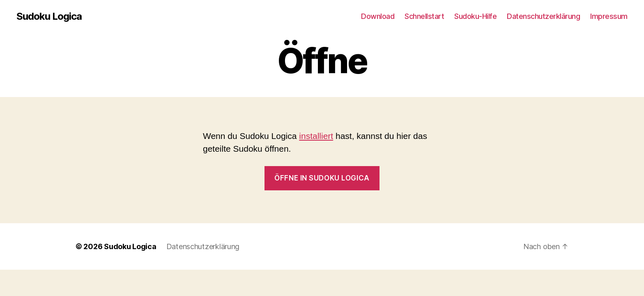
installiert (316, 136)
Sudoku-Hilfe (475, 16)
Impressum (609, 16)
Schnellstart (424, 16)
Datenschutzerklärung (543, 16)
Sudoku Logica (49, 16)
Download (378, 16)
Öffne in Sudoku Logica (322, 178)
